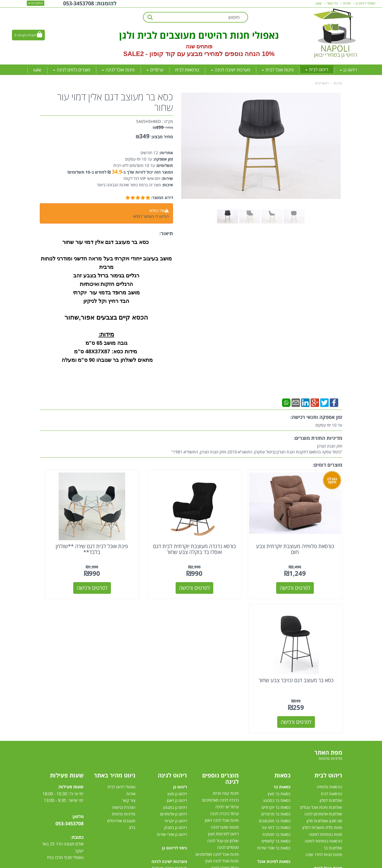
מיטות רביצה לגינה (173, 789)
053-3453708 (70, 670)
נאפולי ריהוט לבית (121, 634)
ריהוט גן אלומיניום (173, 661)
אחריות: (166, 153)
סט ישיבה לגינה (174, 783)
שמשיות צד (230, 776)
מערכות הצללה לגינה (222, 762)
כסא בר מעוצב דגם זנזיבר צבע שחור (75, 530)
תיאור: (166, 233)
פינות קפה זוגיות (226, 640)
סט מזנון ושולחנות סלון (324, 668)
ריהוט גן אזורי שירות (172, 681)
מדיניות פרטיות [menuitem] (330, 605)
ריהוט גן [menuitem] (348, 70)
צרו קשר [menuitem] (332, 3)
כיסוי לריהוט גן (175, 695)
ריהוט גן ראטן (177, 647)
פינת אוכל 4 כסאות (327, 749)
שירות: (167, 178)
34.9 (117, 172)
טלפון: (78, 664)
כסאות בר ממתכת (276, 681)
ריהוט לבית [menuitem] (317, 69)
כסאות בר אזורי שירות (274, 695)
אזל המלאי (157, 210)
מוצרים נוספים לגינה (220, 625)
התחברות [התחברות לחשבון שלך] (36, 3)
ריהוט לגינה (172, 622)
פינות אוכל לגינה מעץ (222, 708)
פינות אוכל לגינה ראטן (222, 667)
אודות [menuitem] (347, 3)
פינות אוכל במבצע (328, 722)
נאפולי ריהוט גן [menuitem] (366, 3)
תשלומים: (164, 165)
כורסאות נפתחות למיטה (323, 688)
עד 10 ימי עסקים (139, 159)
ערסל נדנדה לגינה (224, 661)
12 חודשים (149, 153)
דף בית (338, 83)
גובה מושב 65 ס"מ (106, 343)
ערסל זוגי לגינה (227, 654)
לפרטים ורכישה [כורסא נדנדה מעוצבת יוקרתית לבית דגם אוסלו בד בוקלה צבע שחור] (230, 569)
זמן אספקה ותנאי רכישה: (316, 417)
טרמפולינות (230, 789)
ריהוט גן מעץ (177, 641)
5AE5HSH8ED (149, 121)
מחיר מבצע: (162, 137)
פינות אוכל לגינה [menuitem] (118, 70)
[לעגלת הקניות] (28, 35)
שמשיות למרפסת (225, 769)
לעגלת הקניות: (27, 35)
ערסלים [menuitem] (155, 70)
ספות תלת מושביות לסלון (322, 674)
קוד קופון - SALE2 (149, 54)
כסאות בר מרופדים (275, 661)
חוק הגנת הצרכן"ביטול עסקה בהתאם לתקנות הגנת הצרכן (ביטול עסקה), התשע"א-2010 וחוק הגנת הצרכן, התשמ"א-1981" (257, 449)
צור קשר (129, 647)
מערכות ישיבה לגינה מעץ (167, 756)
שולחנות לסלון (331, 647)
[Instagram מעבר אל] (57, 741)
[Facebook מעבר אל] (78, 741)
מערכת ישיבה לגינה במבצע (166, 762)
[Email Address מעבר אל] (47, 741)
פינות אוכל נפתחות (327, 756)
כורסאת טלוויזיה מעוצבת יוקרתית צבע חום (307, 530)
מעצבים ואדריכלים (121, 668)
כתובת (78, 684)
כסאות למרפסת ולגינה (221, 742)
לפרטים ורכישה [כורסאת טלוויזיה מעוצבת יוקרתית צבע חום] (307, 569)
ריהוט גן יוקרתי (176, 668)
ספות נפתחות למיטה (326, 681)
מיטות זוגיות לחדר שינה (324, 702)
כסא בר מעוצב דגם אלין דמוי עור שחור (115, 102)
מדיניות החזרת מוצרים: (318, 438)
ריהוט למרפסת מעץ (223, 681)
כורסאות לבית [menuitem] (187, 70)
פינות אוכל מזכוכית (328, 729)
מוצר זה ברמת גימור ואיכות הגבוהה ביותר (129, 185)
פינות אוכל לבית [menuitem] (278, 70)
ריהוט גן (180, 634)
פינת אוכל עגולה (329, 742)
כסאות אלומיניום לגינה (222, 735)
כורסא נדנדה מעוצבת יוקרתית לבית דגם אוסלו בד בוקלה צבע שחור (230, 533)
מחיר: (163, 128)
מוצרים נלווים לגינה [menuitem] (72, 70)
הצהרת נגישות (124, 654)
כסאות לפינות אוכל (274, 708)
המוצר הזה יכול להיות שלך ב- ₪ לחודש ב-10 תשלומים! (120, 172)
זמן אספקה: (162, 159)
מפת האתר (328, 599)
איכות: (167, 185)
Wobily (208, 863)
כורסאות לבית (331, 641)
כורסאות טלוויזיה (329, 634)
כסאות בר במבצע (277, 647)
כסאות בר (282, 634)
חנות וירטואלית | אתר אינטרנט (158, 863)
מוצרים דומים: (327, 465)
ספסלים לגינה (228, 694)
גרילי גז (233, 728)
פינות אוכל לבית (328, 715)
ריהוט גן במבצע (175, 654)
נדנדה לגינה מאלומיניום (220, 647)
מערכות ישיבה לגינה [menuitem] (231, 70)
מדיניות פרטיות (123, 661)
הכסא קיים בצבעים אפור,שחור (106, 317)
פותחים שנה (199, 46)
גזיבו (235, 783)
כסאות (282, 622)
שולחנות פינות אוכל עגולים (321, 654)
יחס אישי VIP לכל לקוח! (142, 178)
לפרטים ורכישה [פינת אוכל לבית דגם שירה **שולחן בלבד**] (152, 569)
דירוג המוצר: (162, 197)
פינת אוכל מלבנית (328, 735)
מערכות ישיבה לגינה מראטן (166, 742)
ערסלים (233, 755)
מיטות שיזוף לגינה (225, 674)
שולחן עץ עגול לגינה (223, 688)
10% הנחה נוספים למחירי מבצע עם (226, 54)
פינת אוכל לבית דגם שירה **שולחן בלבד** (152, 530)
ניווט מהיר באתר (115, 622)
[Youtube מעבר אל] (68, 741)
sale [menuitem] (37, 70)
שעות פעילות (67, 622)
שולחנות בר (333, 695)
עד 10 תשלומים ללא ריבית (134, 165)
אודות (131, 641)
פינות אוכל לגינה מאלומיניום (217, 701)
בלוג (132, 674)
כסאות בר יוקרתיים (276, 654)
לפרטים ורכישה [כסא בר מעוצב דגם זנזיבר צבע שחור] (75, 569)
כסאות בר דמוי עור (276, 674)
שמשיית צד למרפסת (223, 721)
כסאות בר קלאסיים (276, 688)
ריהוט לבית (322, 83)
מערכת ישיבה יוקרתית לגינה (165, 769)
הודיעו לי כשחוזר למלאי (151, 216)
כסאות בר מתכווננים (274, 668)
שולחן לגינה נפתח (225, 749)
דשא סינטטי (229, 796)
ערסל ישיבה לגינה (225, 715)
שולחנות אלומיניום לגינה (323, 661)
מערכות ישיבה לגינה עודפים (165, 776)
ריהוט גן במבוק (175, 674)
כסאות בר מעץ (279, 641)
